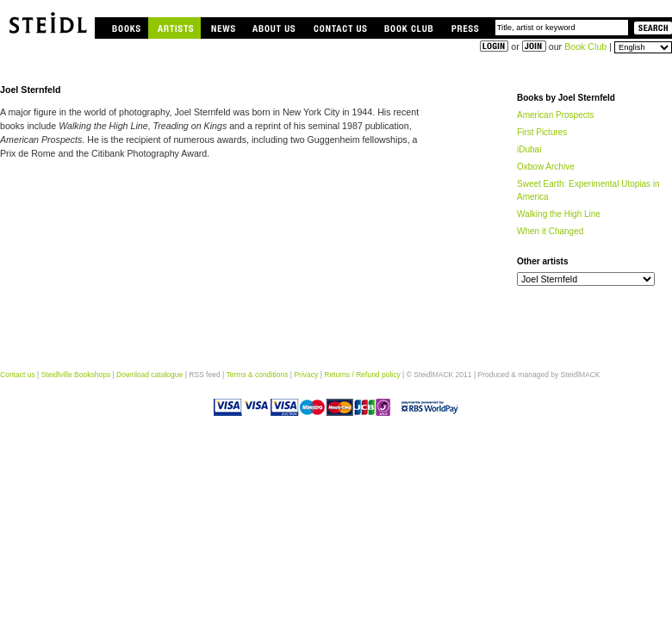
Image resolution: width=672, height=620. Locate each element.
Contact (340, 28)
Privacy (306, 375)
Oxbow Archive (546, 167)
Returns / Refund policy (362, 375)
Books (124, 28)
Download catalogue (149, 375)
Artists (174, 28)
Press (475, 28)
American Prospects (555, 115)
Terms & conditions (257, 375)
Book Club (409, 28)
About (274, 28)
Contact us (18, 375)
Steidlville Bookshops (76, 375)
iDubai (529, 149)
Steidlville (47, 19)
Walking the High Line (559, 214)
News (222, 28)
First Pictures (542, 132)
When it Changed (550, 231)
